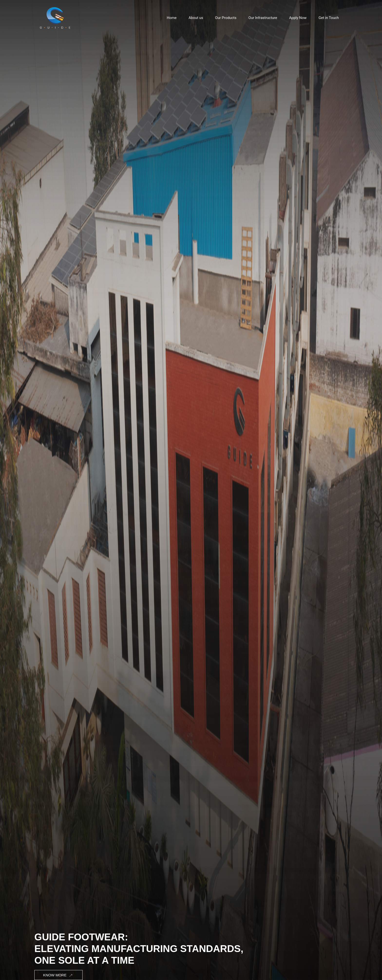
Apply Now (298, 18)
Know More (58, 975)
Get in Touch (329, 18)
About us (196, 18)
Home (172, 18)
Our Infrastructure (263, 18)
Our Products (226, 18)
